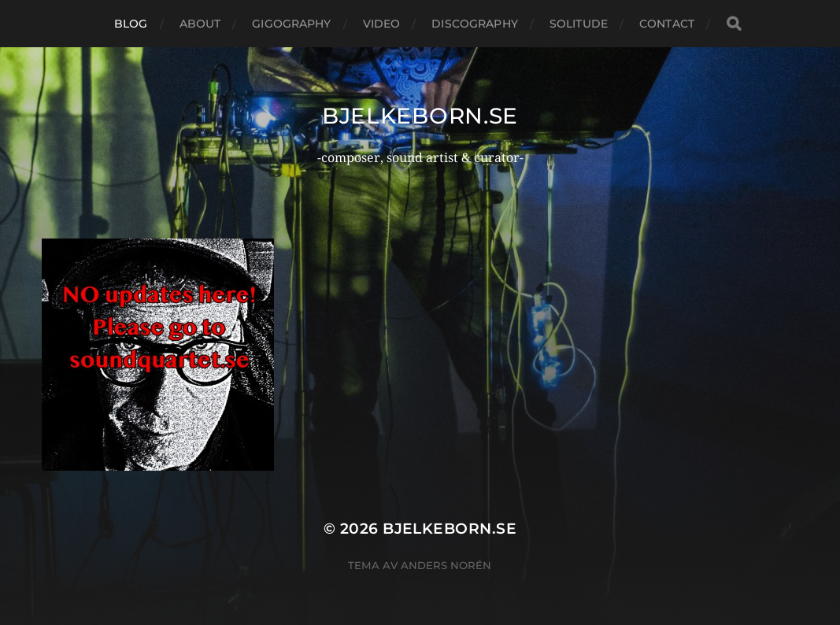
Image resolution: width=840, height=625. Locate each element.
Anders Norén (446, 565)
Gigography (291, 24)
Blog (131, 24)
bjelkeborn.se (420, 116)
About (200, 24)
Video (382, 24)
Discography (475, 24)
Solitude (579, 24)
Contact (667, 24)
